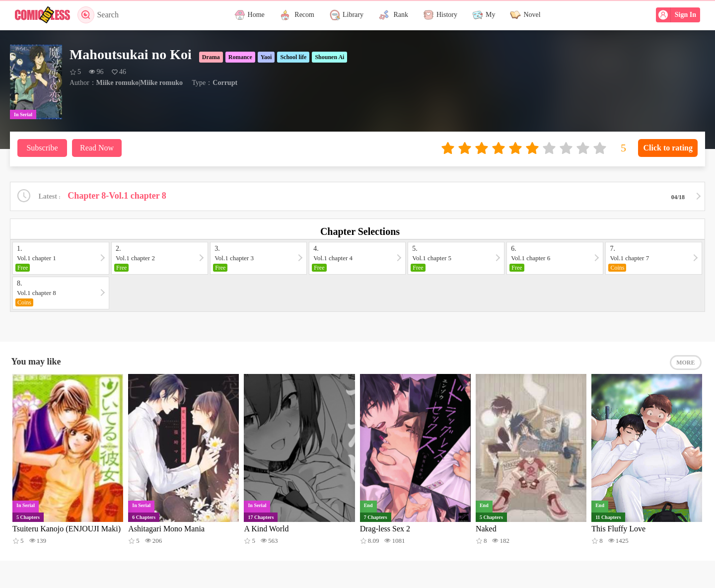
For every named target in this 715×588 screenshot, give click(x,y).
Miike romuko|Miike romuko (140, 83)
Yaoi (266, 57)
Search (98, 15)
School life (293, 57)
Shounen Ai (329, 57)
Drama (211, 57)
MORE (685, 363)
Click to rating (668, 148)
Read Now (97, 148)
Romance (240, 57)
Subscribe (42, 148)
